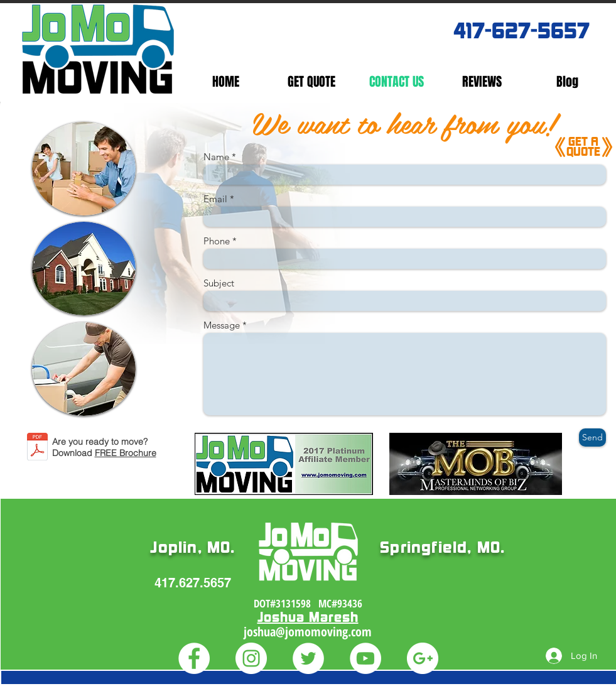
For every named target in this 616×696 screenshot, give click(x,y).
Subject (219, 283)
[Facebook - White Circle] (194, 658)
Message (222, 325)
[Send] (592, 438)
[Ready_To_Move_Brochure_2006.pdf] (37, 448)
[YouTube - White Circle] (365, 658)
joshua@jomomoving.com (308, 632)
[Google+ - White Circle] (423, 658)
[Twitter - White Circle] (308, 658)
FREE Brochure (126, 453)
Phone (217, 241)
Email (215, 199)
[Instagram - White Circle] (251, 658)
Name (216, 157)
